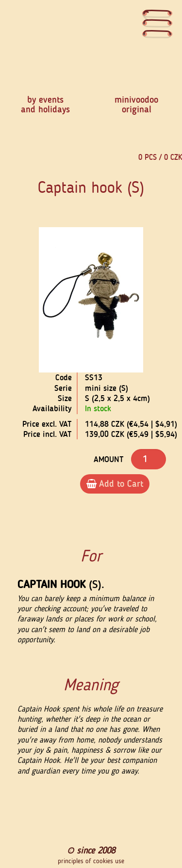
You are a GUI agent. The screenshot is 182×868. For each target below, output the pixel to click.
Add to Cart (115, 484)
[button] (17, 300)
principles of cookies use (91, 861)
